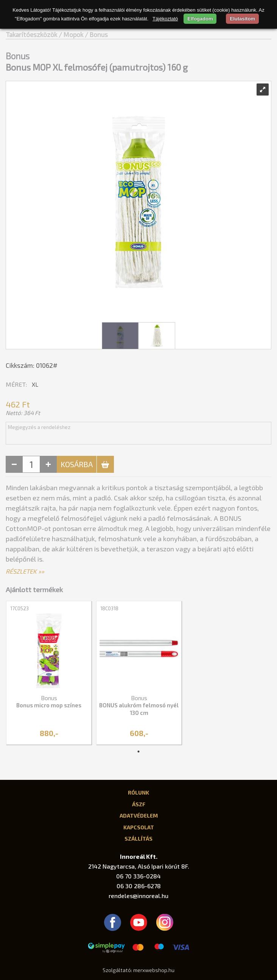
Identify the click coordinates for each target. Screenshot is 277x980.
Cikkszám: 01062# (32, 365)
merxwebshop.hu (154, 970)
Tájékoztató (165, 19)
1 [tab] (138, 752)
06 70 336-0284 (138, 876)
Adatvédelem (139, 815)
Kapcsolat (139, 827)
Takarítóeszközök (31, 34)
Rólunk (138, 792)
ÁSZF (139, 804)
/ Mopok (71, 34)
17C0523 (19, 608)
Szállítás (138, 838)
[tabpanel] (49, 673)
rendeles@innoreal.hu (138, 896)
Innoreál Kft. (139, 856)
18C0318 (109, 608)
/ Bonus (96, 34)
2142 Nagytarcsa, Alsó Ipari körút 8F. (139, 866)
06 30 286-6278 (139, 886)
